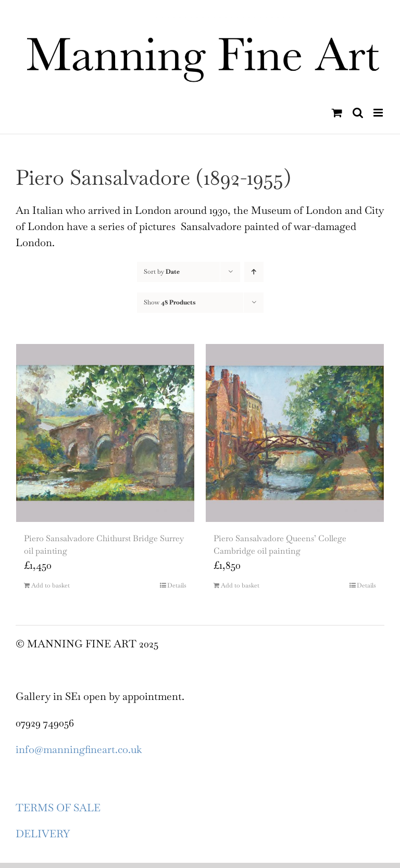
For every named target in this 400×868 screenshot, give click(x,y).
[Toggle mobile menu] (379, 113)
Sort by (162, 272)
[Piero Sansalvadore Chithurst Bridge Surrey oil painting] (105, 433)
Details (177, 585)
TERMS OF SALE (58, 808)
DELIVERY (43, 834)
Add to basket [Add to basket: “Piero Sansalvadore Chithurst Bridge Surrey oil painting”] (51, 585)
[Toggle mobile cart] (337, 113)
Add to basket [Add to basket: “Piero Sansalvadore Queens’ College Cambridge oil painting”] (240, 585)
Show (170, 302)
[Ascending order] (254, 272)
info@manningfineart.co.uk (79, 749)
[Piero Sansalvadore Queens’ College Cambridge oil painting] (295, 433)
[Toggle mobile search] (358, 113)
